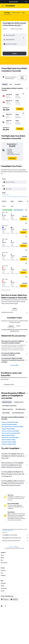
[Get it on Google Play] (5, 597)
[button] (26, 2)
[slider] (27, 194)
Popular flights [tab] (6, 410)
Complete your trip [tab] (19, 400)
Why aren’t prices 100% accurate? (15, 538)
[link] (12, 156)
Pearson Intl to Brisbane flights (9, 422)
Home (10, 544)
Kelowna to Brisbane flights (9, 437)
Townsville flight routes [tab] (18, 410)
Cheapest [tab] (5, 82)
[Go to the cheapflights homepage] (11, 6)
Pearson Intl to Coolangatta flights (10, 435)
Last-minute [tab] (17, 82)
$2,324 (18, 23)
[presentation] (22, 23)
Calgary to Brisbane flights (8, 426)
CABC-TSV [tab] (11, 324)
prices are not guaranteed (7, 528)
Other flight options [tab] (20, 407)
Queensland (16, 544)
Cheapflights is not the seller (15, 533)
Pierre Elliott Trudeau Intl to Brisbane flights (12, 424)
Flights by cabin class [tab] (8, 407)
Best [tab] (11, 82)
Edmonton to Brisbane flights (9, 439)
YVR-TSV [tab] (15, 306)
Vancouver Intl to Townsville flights (10, 428)
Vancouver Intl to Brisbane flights (10, 420)
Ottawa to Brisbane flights (8, 433)
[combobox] (6, 26)
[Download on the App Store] (14, 597)
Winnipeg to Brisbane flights (9, 442)
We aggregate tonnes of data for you (15, 535)
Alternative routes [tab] (7, 400)
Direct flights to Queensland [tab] (9, 403)
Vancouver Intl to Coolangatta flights (11, 431)
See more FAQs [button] (15, 363)
